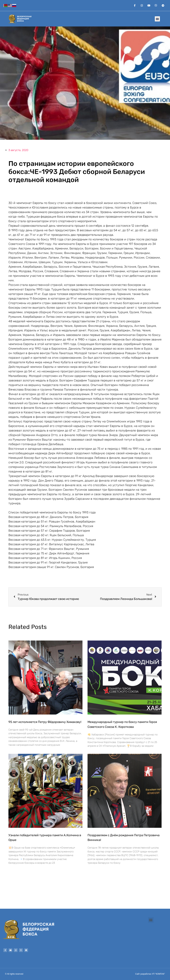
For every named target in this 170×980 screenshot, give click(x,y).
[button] (157, 19)
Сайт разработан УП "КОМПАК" (150, 974)
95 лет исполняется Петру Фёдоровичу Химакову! (45, 722)
